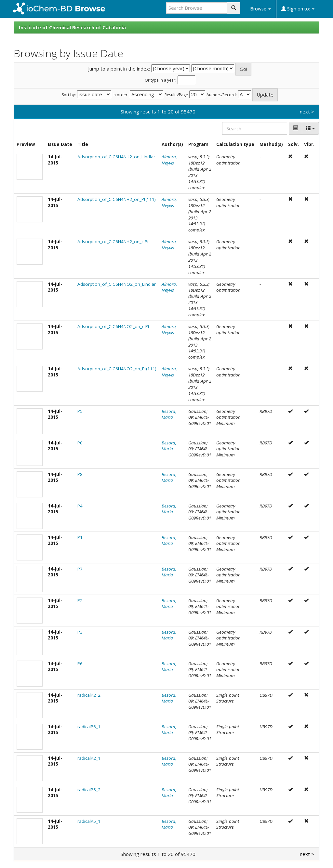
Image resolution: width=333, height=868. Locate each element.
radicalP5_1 (89, 821)
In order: (120, 95)
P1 (80, 537)
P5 (80, 411)
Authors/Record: (222, 95)
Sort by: (69, 95)
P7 (80, 569)
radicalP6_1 (89, 727)
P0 (80, 443)
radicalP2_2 (89, 695)
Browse (260, 9)
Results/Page (176, 95)
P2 (80, 600)
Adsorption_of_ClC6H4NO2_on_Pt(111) (117, 369)
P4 (80, 506)
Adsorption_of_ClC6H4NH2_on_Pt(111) (117, 199)
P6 (80, 664)
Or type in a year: (160, 80)
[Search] (255, 128)
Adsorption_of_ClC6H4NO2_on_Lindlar (117, 284)
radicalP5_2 (89, 790)
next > (307, 112)
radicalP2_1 (89, 758)
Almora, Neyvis (169, 160)
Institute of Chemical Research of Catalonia (72, 27)
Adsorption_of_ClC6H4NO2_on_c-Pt (113, 326)
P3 (80, 632)
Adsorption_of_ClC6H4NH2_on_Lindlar (116, 157)
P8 (80, 474)
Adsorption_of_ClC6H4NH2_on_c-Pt (113, 242)
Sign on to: (298, 9)
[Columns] (310, 128)
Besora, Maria (169, 414)
